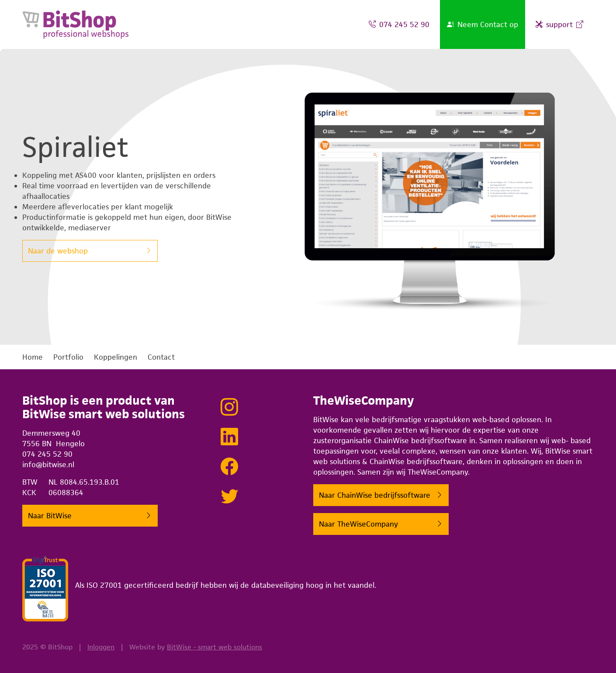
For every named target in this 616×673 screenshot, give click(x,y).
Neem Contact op (483, 24)
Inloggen (101, 647)
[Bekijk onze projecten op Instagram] (229, 408)
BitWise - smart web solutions (215, 647)
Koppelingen (116, 357)
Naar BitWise (50, 517)
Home (33, 357)
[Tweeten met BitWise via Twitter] (229, 497)
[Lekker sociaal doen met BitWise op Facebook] (229, 467)
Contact (161, 357)
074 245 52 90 (399, 24)
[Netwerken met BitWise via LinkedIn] (229, 437)
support (559, 24)
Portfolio (68, 357)
